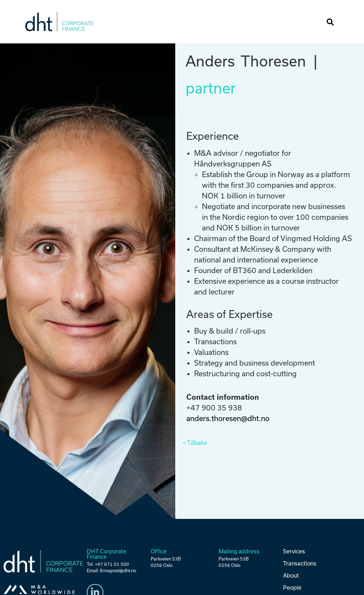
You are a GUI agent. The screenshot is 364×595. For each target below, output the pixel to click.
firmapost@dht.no (118, 571)
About (291, 575)
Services (294, 551)
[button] (315, 22)
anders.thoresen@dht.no (228, 418)
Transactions (299, 563)
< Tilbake (195, 443)
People (292, 587)
